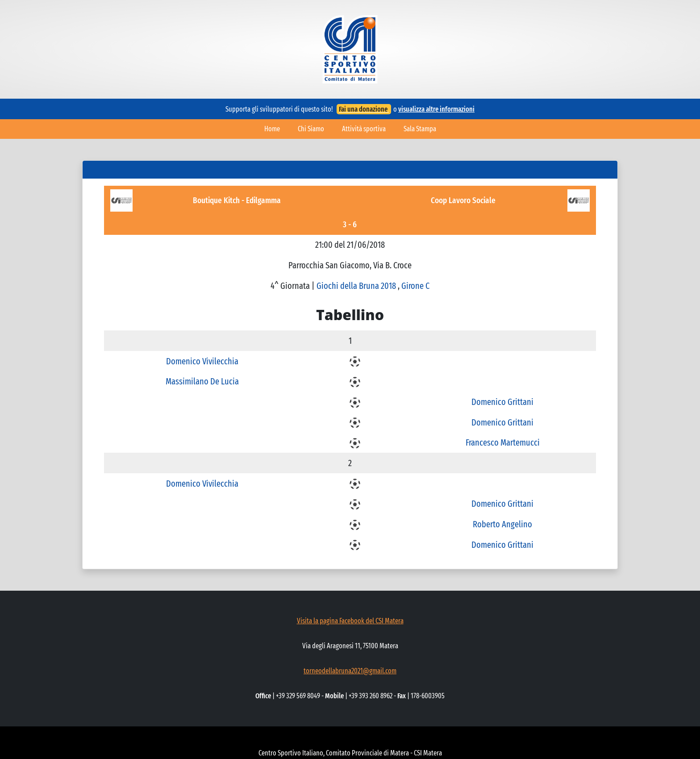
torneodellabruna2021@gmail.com (350, 671)
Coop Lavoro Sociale (463, 200)
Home (272, 129)
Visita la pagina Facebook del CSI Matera (350, 621)
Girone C (415, 286)
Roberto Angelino (502, 524)
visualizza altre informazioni (436, 109)
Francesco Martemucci (503, 442)
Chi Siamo (311, 129)
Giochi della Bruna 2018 (357, 286)
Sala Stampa (420, 129)
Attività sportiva (364, 129)
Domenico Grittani (502, 402)
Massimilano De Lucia (202, 381)
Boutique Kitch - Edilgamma (237, 200)
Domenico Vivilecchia (202, 361)
